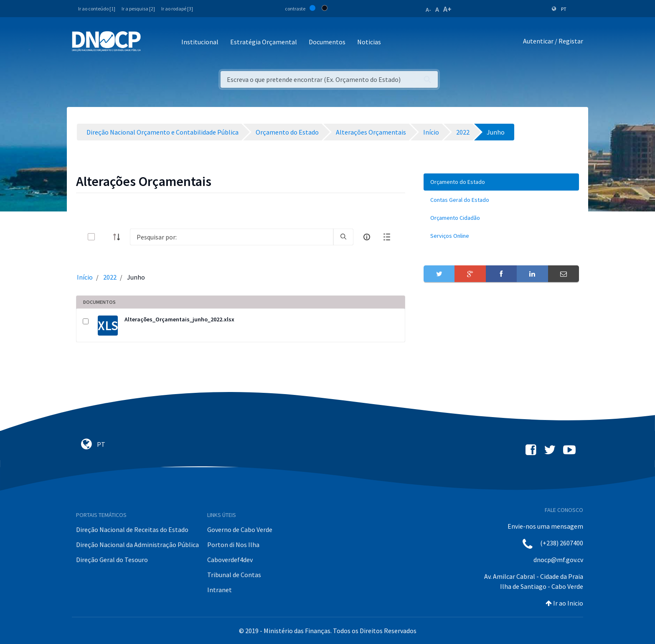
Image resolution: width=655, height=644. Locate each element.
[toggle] (105, 237)
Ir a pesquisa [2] (138, 9)
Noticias (369, 42)
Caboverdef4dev (230, 560)
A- (428, 10)
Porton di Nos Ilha (233, 545)
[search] (343, 237)
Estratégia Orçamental (264, 42)
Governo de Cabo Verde (240, 529)
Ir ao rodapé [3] (177, 9)
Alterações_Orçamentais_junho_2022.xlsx (179, 319)
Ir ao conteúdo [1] (97, 9)
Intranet (220, 590)
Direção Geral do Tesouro (112, 560)
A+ (447, 9)
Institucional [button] (200, 42)
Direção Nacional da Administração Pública (137, 545)
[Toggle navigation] (152, 42)
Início (85, 277)
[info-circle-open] (367, 237)
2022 (110, 277)
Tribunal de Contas (234, 575)
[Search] (232, 237)
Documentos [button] (327, 42)
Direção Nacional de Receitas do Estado (132, 529)
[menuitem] (501, 182)
